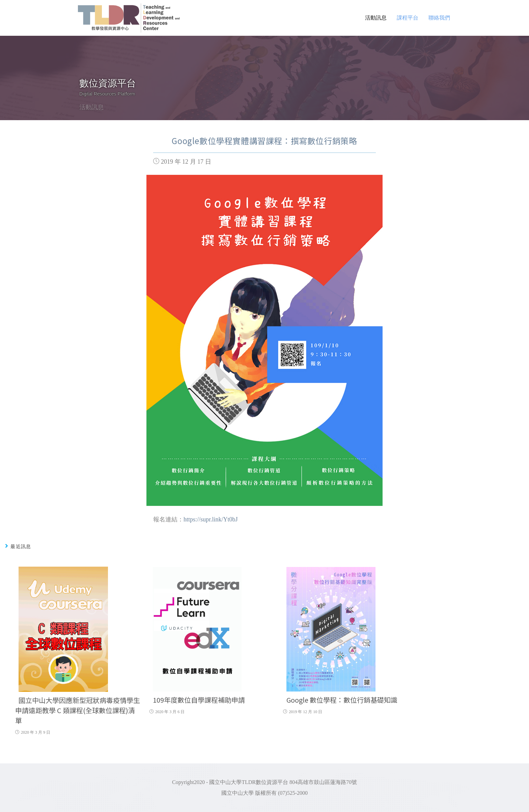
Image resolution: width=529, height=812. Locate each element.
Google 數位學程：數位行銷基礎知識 (342, 700)
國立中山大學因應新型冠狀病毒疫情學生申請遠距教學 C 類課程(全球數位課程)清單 (78, 710)
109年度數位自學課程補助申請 (199, 700)
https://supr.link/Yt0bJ (211, 519)
